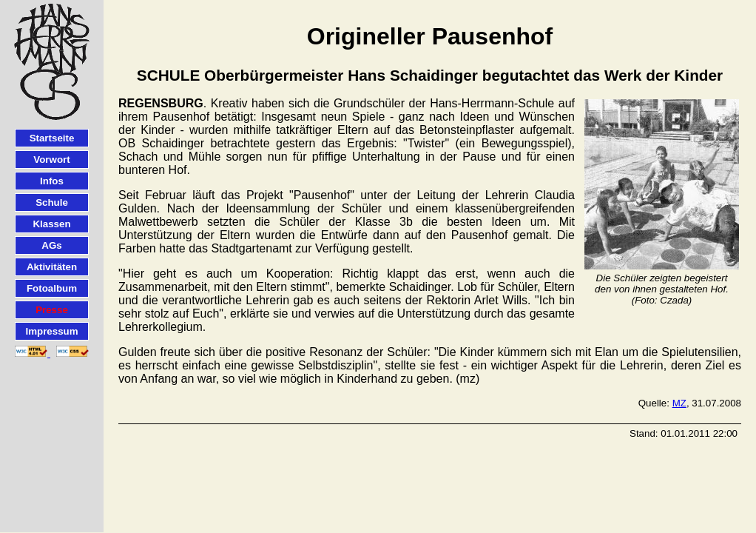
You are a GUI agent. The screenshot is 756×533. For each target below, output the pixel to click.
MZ (679, 403)
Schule (52, 202)
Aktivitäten (52, 267)
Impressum (51, 331)
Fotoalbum (52, 288)
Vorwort (51, 160)
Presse (52, 310)
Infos (52, 181)
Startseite (52, 138)
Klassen (51, 224)
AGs (51, 245)
